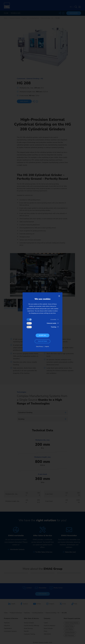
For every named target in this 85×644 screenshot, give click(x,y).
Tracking (54, 327)
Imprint (47, 347)
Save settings (42, 341)
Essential (53, 320)
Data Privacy (40, 347)
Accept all (42, 335)
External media (52, 323)
